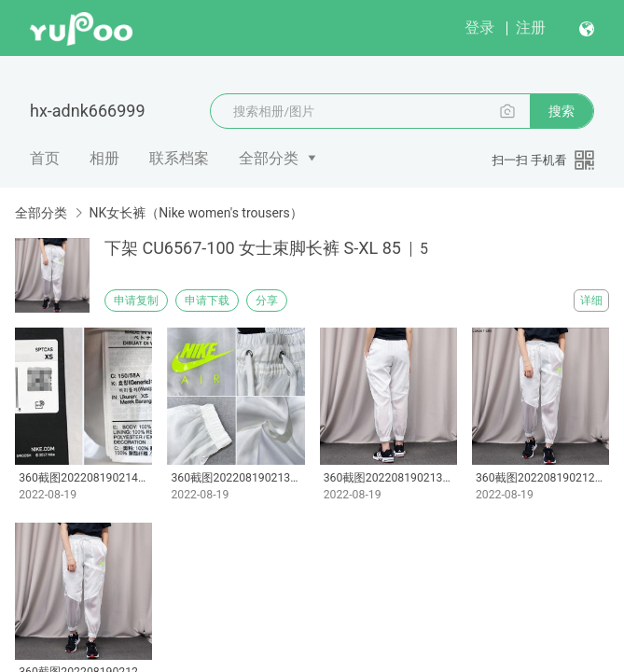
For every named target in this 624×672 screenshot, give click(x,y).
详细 (591, 301)
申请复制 (136, 301)
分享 (267, 301)
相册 (104, 158)
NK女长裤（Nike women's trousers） (195, 213)
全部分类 (269, 158)
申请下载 (207, 301)
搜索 (562, 111)
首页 (45, 158)
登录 (479, 28)
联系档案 (179, 158)
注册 (531, 28)
